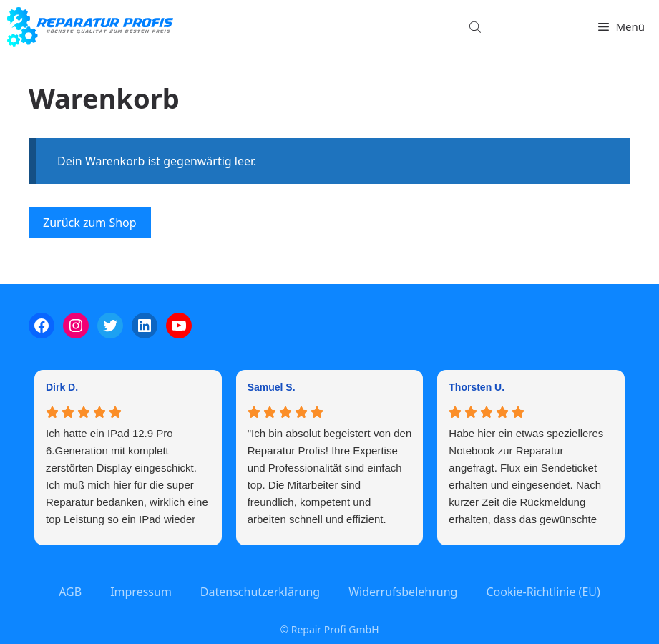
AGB (70, 592)
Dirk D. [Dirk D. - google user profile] (62, 387)
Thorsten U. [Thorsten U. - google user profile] (477, 387)
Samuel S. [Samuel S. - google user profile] (272, 387)
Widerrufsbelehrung (403, 592)
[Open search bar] (477, 27)
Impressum (141, 592)
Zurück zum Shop (90, 223)
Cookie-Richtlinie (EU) (543, 592)
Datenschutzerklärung (260, 592)
